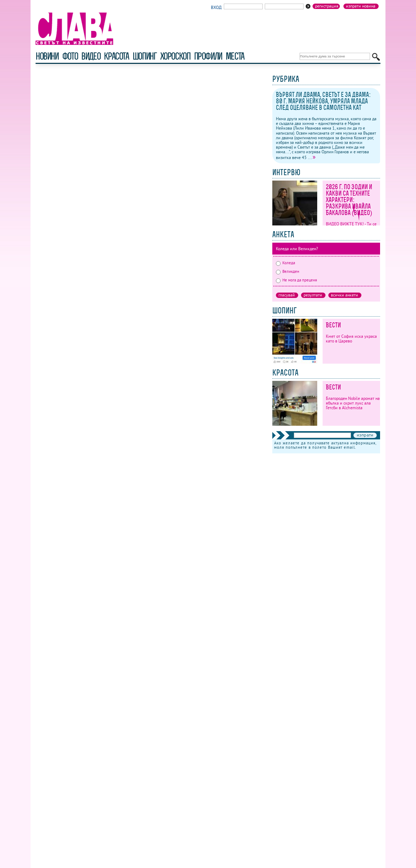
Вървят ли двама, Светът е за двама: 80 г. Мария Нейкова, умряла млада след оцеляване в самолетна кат (323, 101)
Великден (288, 271)
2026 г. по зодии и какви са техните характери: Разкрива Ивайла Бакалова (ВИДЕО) (349, 200)
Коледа (285, 263)
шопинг (145, 56)
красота (116, 56)
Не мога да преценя (296, 280)
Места (235, 56)
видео (91, 56)
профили (208, 56)
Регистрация (327, 6)
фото (70, 56)
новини (47, 56)
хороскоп (175, 56)
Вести (333, 325)
